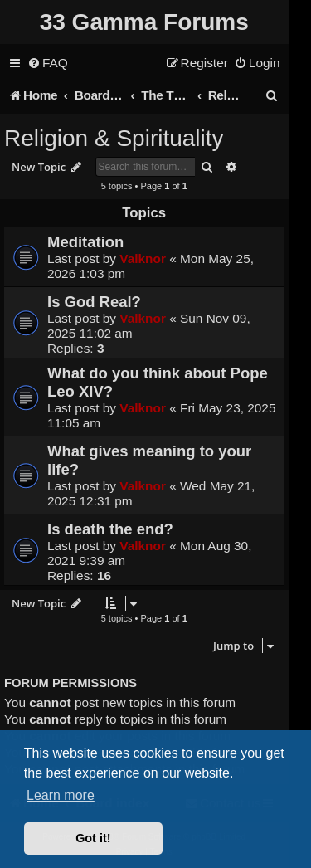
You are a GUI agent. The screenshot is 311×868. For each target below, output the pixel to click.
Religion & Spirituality (114, 138)
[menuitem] (48, 63)
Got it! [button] (93, 838)
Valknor (143, 258)
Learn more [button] (61, 795)
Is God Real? (94, 302)
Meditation (85, 242)
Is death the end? (110, 529)
